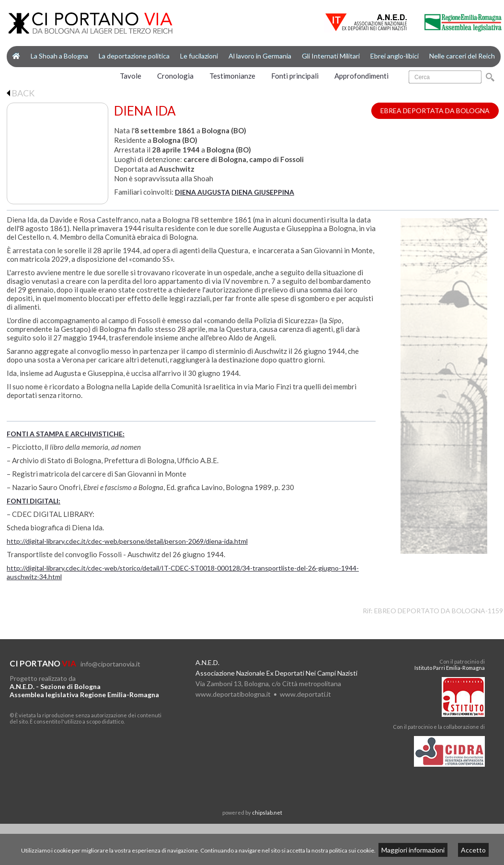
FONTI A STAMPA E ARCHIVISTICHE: (66, 434)
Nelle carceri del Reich (462, 56)
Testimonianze (232, 76)
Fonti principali (295, 76)
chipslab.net (267, 812)
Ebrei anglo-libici (395, 56)
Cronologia (175, 76)
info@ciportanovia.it (110, 664)
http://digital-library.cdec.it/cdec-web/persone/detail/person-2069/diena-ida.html (127, 541)
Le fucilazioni (199, 56)
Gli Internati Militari (331, 56)
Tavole (131, 76)
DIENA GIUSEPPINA (263, 192)
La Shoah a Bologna (59, 56)
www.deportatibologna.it (233, 694)
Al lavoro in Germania (260, 56)
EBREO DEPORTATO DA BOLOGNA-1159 (439, 611)
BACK (21, 93)
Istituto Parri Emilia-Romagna (450, 668)
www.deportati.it (305, 694)
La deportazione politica (134, 56)
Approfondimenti (361, 76)
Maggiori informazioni (413, 850)
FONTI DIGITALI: (34, 501)
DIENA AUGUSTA (202, 192)
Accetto (473, 850)
